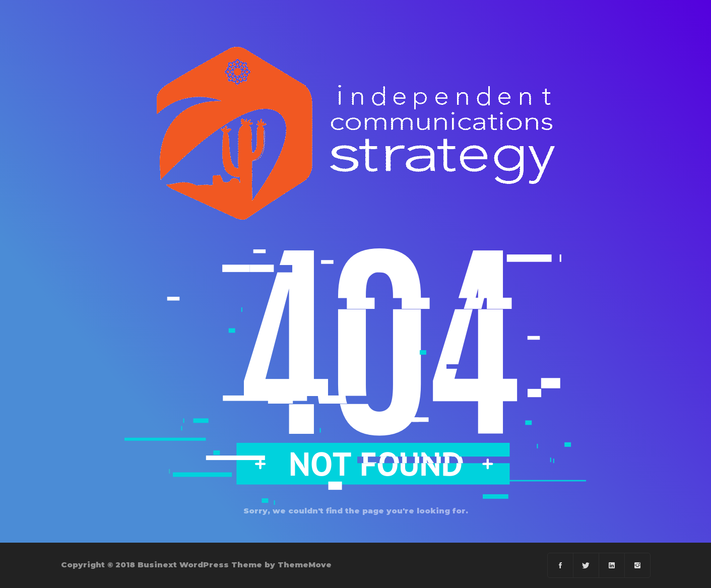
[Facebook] (561, 565)
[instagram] (637, 565)
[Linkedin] (612, 565)
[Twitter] (586, 565)
